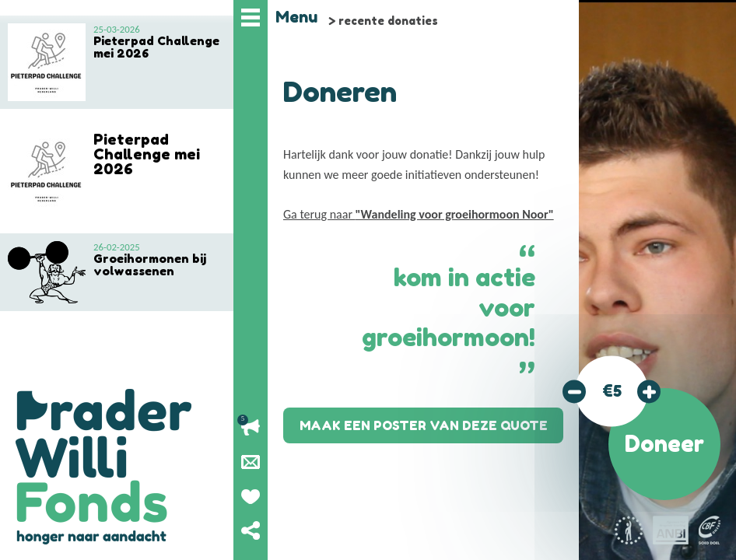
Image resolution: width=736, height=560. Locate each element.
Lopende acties (251, 428)
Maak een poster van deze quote (424, 425)
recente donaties (388, 21)
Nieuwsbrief (251, 462)
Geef (251, 496)
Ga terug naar (419, 214)
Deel (251, 530)
